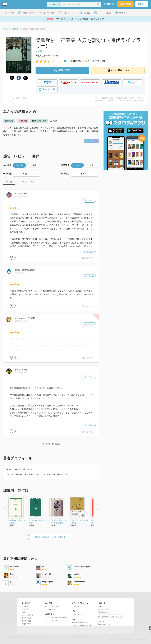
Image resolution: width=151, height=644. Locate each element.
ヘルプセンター (104, 609)
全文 (92, 165)
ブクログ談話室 (27, 615)
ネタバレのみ (28, 182)
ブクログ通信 (27, 621)
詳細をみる (87, 258)
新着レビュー (27, 612)
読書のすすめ (27, 624)
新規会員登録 (125, 4)
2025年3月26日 (21, 196)
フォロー (89, 200)
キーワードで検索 (52, 606)
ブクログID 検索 (51, 620)
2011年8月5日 (21, 373)
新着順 (34, 165)
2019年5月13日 (21, 321)
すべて (9, 182)
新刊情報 (25, 609)
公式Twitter (102, 621)
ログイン (142, 4)
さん (18, 193)
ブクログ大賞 (27, 618)
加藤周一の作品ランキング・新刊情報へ (51, 537)
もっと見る (92, 141)
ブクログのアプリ (78, 615)
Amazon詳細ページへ (118, 70)
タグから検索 (50, 609)
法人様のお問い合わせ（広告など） (111, 617)
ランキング (26, 606)
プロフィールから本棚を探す (56, 617)
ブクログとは (109, 4)
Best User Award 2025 (80, 623)
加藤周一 (40, 51)
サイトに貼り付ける (19, 98)
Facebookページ (104, 624)
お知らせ (102, 606)
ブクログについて (78, 606)
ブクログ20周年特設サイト (82, 626)
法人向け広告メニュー (106, 612)
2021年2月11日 (21, 273)
